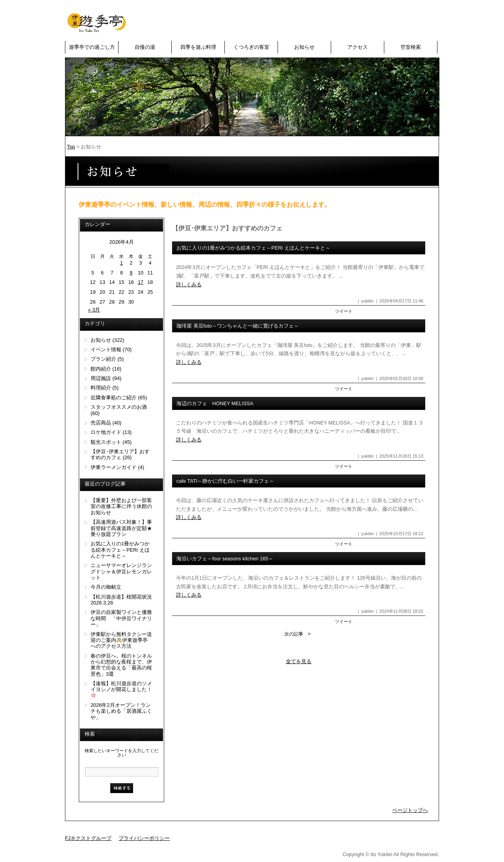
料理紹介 (101, 388)
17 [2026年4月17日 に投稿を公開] (141, 282)
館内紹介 (101, 369)
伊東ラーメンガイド (114, 467)
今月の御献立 (106, 587)
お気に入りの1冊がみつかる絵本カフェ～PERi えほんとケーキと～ (120, 550)
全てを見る (299, 661)
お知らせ (304, 47)
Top (71, 147)
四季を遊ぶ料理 (198, 47)
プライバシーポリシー (144, 838)
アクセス (358, 47)
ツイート (344, 311)
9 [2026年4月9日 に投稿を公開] (131, 273)
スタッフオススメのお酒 (119, 407)
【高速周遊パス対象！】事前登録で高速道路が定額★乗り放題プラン (121, 528)
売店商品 (101, 423)
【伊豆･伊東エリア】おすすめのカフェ (120, 454)
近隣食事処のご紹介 (114, 398)
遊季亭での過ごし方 (92, 47)
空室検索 (411, 47)
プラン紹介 (103, 359)
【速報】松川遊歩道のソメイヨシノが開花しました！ (121, 689)
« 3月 (94, 310)
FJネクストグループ (88, 838)
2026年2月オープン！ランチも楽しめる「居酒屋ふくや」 (121, 711)
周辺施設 (101, 378)
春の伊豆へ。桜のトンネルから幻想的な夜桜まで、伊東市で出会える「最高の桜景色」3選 (121, 665)
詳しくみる (189, 285)
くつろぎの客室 (251, 47)
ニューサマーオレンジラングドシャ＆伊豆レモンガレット (121, 571)
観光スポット (106, 442)
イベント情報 (106, 349)
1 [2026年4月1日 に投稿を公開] (121, 263)
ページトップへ (410, 810)
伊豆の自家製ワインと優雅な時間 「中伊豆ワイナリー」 (121, 618)
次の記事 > (297, 634)
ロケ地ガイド (106, 432)
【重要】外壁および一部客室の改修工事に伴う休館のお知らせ (121, 506)
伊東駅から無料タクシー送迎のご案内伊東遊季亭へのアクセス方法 (121, 640)
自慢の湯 (145, 47)
